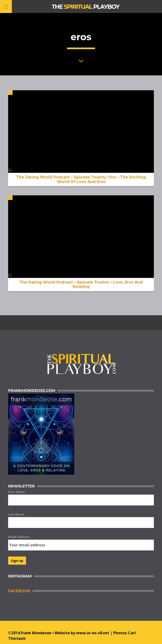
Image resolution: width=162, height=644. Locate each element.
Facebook (19, 591)
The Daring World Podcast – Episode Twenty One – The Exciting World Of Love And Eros (81, 179)
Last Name (16, 514)
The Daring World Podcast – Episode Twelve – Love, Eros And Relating (81, 284)
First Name (16, 492)
